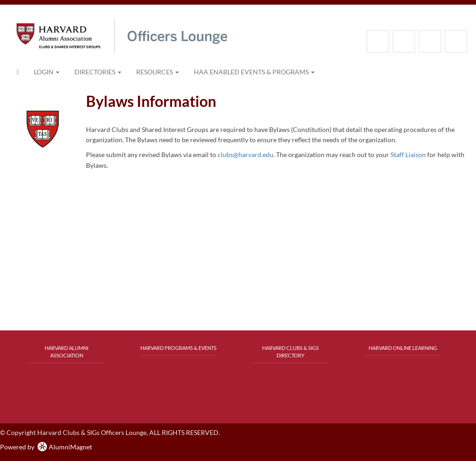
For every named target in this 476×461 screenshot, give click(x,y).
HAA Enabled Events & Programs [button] (254, 72)
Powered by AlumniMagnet (46, 447)
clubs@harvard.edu (245, 155)
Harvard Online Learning (403, 348)
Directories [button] (98, 72)
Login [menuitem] (47, 72)
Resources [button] (158, 72)
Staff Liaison (408, 155)
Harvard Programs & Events (178, 348)
